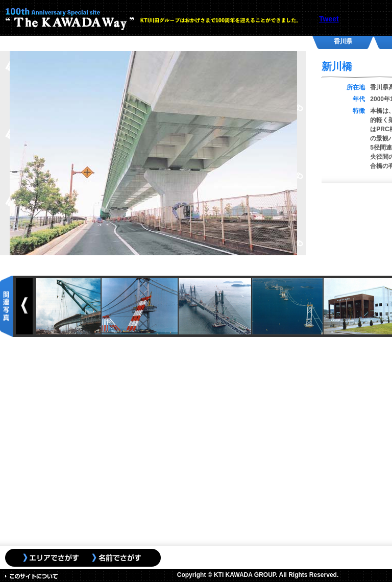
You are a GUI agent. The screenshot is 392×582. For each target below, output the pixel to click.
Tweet (329, 19)
